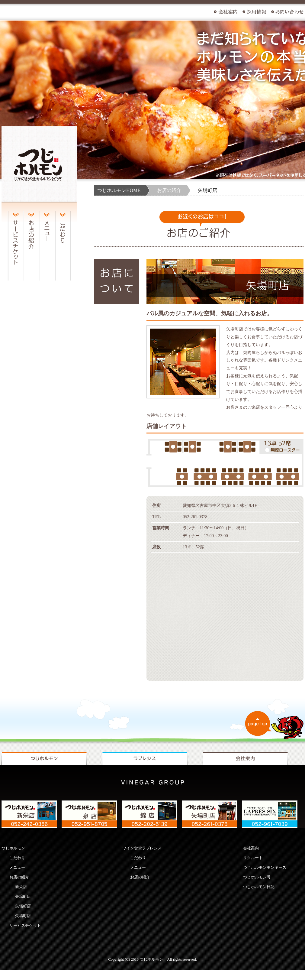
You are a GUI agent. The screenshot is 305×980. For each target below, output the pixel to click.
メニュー (17, 868)
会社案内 (251, 848)
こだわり (17, 858)
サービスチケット (25, 926)
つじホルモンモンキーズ (265, 868)
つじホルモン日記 (259, 887)
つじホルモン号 (257, 877)
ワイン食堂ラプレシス (142, 848)
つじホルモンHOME (119, 190)
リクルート (253, 858)
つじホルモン (13, 848)
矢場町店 (23, 897)
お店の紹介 (169, 190)
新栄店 (21, 887)
